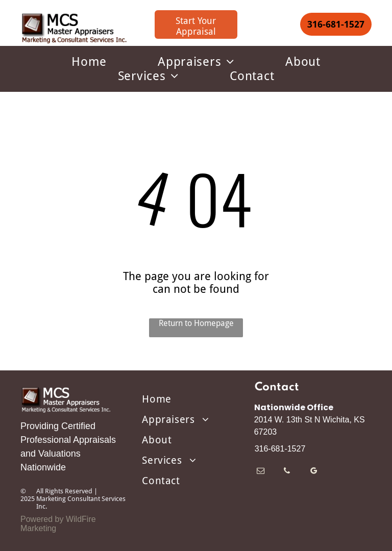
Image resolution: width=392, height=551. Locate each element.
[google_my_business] (314, 472)
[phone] (287, 472)
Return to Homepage (196, 323)
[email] (261, 472)
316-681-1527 (280, 449)
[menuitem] (89, 62)
